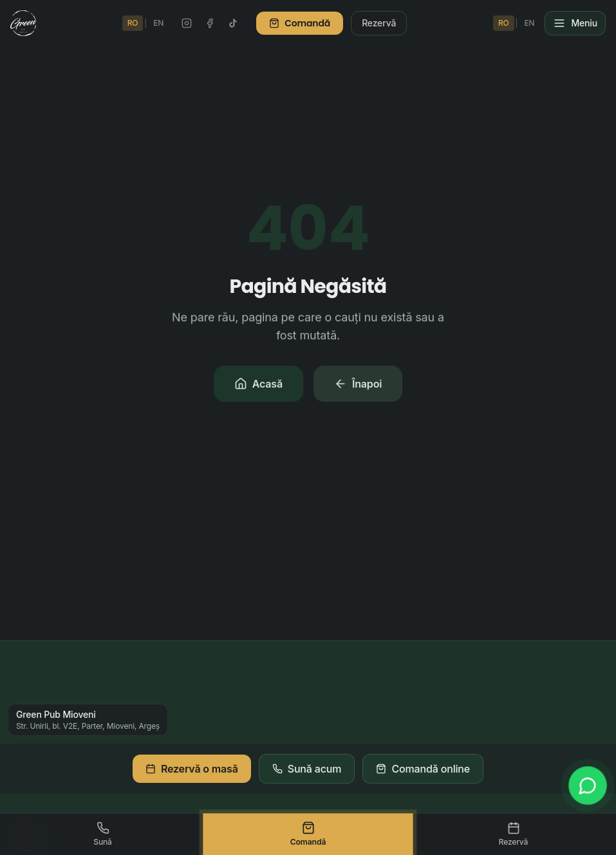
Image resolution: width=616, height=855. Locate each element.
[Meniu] (575, 23)
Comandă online (423, 769)
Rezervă (379, 23)
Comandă (300, 23)
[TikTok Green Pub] (233, 23)
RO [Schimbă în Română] (133, 23)
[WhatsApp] (588, 786)
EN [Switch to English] (158, 23)
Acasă (258, 385)
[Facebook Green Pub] (210, 23)
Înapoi (358, 385)
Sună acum (307, 769)
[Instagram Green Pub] (187, 23)
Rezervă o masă (192, 769)
